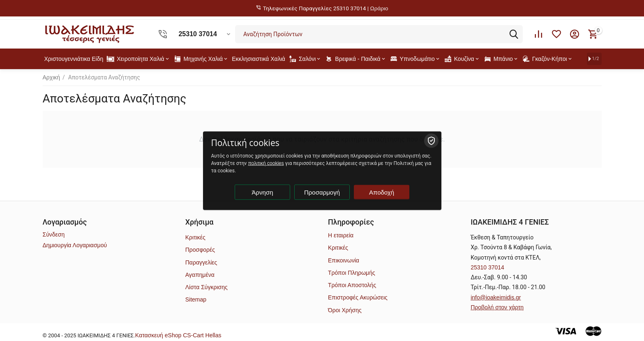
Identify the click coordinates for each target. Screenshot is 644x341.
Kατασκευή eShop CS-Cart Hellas (178, 335)
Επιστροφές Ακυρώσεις (358, 297)
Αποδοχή (382, 192)
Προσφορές (200, 250)
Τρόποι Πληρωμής (352, 273)
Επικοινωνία (344, 260)
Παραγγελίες (201, 262)
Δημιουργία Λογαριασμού (75, 245)
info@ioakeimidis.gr (496, 297)
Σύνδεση (54, 234)
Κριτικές (195, 237)
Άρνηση (263, 192)
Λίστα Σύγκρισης (207, 287)
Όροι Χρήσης (345, 310)
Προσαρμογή (322, 192)
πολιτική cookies (266, 163)
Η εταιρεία (341, 235)
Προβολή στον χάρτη (497, 307)
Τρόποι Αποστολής (352, 285)
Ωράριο (379, 8)
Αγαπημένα (200, 275)
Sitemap (196, 299)
